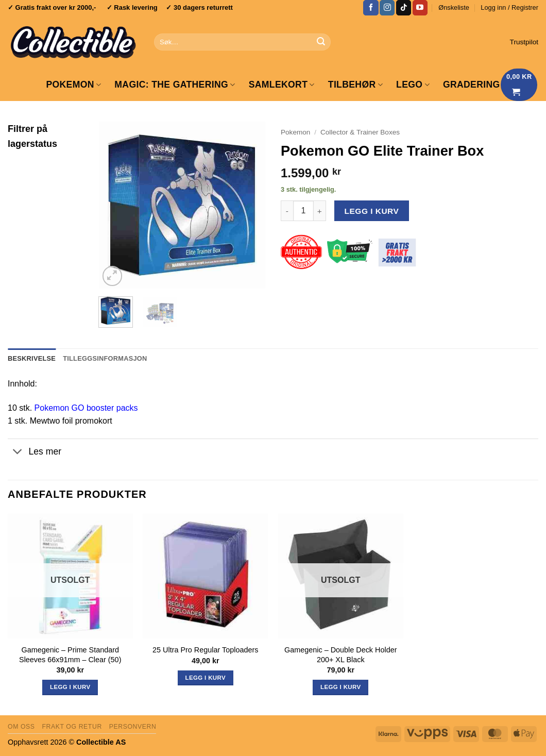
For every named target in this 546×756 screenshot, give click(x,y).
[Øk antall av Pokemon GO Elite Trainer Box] (320, 211)
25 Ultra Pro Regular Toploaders (205, 650)
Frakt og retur (72, 727)
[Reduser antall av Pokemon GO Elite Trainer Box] (287, 211)
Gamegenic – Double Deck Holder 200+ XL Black (340, 655)
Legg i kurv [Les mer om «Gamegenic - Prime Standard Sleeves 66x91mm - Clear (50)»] (70, 687)
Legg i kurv (372, 211)
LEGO (413, 85)
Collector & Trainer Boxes (360, 132)
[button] (509, 8)
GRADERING (472, 85)
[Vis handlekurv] (519, 85)
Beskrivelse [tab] (32, 358)
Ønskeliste (454, 7)
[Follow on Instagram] (387, 8)
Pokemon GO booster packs (86, 408)
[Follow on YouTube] (420, 8)
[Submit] (321, 42)
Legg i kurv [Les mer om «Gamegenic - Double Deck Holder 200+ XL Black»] (340, 687)
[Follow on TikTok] (404, 8)
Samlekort (282, 85)
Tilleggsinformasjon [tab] (105, 358)
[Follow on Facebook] (371, 8)
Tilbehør (355, 85)
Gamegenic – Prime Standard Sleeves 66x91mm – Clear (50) (70, 655)
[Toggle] (18, 453)
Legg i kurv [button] (206, 678)
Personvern (133, 727)
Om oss (21, 727)
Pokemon (73, 85)
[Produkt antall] (303, 211)
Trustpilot (524, 42)
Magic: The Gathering (175, 85)
